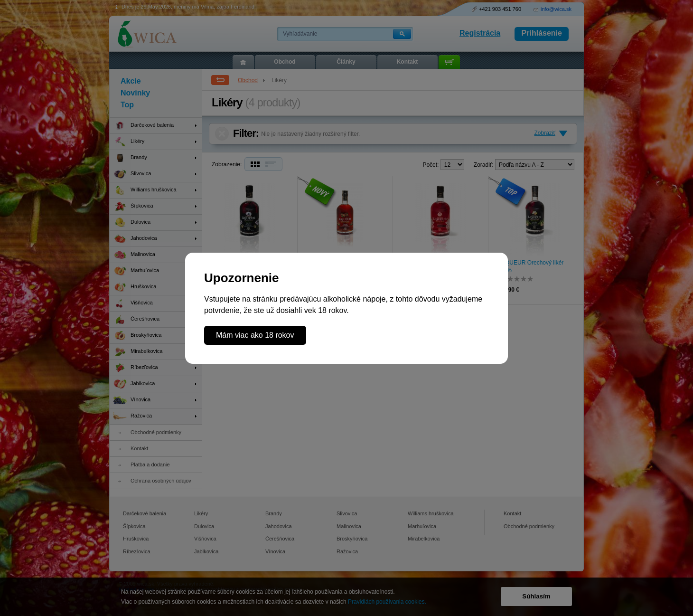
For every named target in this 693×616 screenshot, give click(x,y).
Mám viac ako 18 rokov (255, 335)
